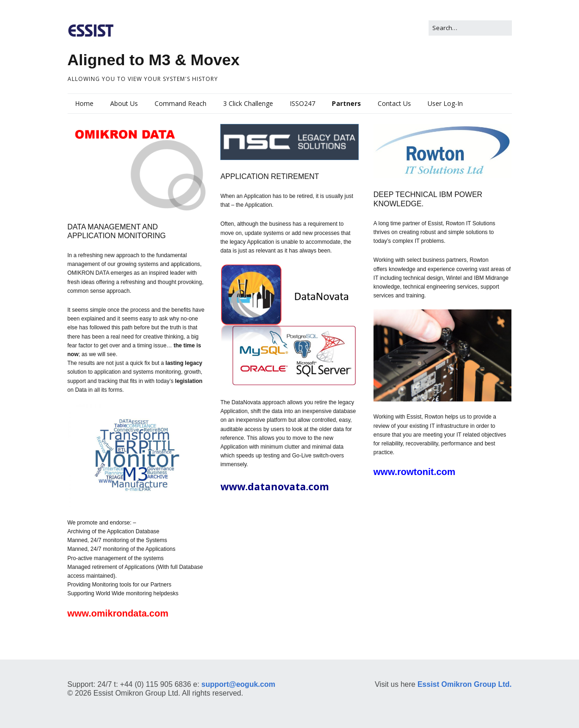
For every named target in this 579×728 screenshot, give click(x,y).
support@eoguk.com (238, 684)
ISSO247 (302, 103)
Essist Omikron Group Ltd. (463, 684)
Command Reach (181, 103)
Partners (346, 103)
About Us (124, 103)
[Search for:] (470, 28)
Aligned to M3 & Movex (154, 60)
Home (84, 103)
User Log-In (445, 103)
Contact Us (394, 103)
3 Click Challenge (248, 103)
